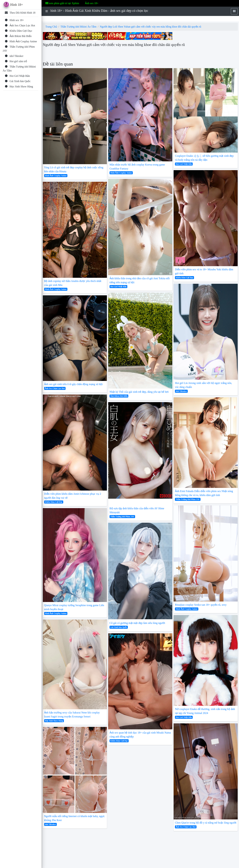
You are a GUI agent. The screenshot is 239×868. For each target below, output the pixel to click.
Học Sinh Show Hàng (54, 721)
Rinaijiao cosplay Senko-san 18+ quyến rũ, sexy (201, 605)
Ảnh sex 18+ (92, 3)
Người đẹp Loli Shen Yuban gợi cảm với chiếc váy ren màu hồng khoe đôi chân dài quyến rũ (150, 27)
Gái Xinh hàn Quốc (119, 627)
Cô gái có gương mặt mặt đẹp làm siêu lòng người (137, 623)
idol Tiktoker (50, 824)
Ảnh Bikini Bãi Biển (119, 396)
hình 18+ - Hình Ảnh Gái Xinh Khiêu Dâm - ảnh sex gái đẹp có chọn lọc (99, 11)
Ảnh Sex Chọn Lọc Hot (55, 388)
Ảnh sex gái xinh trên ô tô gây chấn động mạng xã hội (73, 384)
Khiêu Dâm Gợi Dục (54, 502)
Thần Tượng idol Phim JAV (122, 517)
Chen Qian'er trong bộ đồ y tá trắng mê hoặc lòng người (206, 823)
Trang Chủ (51, 27)
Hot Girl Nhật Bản (119, 287)
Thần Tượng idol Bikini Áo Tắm (78, 27)
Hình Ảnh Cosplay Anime (56, 176)
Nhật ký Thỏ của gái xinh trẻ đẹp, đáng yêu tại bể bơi (139, 392)
